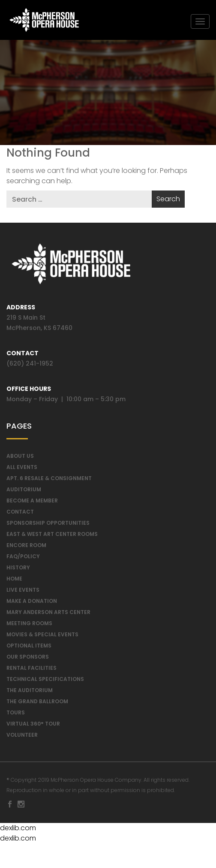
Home (14, 582)
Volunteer (22, 738)
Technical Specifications (45, 682)
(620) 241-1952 (30, 366)
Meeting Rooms (29, 626)
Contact (20, 515)
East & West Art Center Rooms (52, 537)
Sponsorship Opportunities (48, 526)
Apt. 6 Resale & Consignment (49, 481)
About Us (20, 459)
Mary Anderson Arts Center (48, 615)
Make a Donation (32, 604)
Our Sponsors (28, 660)
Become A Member (32, 504)
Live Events (23, 593)
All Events (22, 470)
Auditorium (24, 492)
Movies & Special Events (42, 637)
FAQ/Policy (23, 559)
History (18, 570)
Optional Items (29, 649)
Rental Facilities (31, 671)
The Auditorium (30, 693)
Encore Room (26, 548)
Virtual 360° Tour (33, 727)
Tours (16, 715)
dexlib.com (18, 831)
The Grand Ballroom (37, 704)
